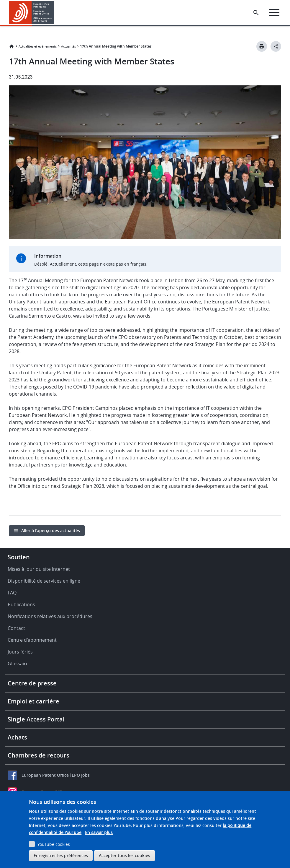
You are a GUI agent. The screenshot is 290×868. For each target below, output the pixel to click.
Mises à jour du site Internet (39, 569)
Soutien (19, 557)
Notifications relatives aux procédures (50, 616)
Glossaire (18, 664)
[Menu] (274, 13)
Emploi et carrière (33, 701)
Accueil (12, 46)
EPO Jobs (81, 775)
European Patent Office (45, 775)
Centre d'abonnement (32, 640)
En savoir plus (99, 832)
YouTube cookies (54, 844)
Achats (17, 737)
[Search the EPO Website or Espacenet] (256, 13)
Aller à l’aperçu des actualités (51, 530)
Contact (16, 628)
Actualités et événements (38, 46)
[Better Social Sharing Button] (276, 46)
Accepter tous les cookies (124, 855)
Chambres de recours (38, 755)
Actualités (68, 46)
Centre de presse (32, 683)
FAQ (12, 593)
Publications (21, 604)
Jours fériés (20, 652)
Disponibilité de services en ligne (44, 581)
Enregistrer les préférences (61, 855)
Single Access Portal (36, 719)
